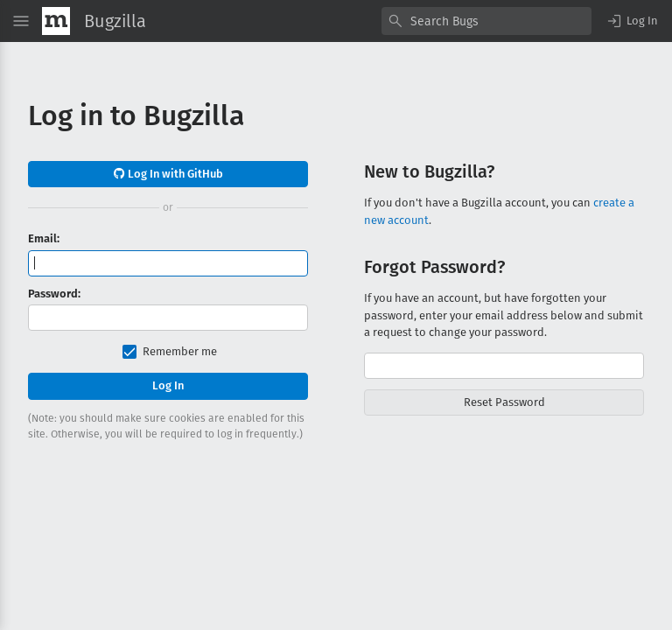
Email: (44, 238)
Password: (54, 294)
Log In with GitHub (168, 174)
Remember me (180, 351)
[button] (632, 21)
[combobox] (486, 21)
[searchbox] (486, 21)
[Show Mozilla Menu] (56, 21)
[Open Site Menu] (21, 21)
